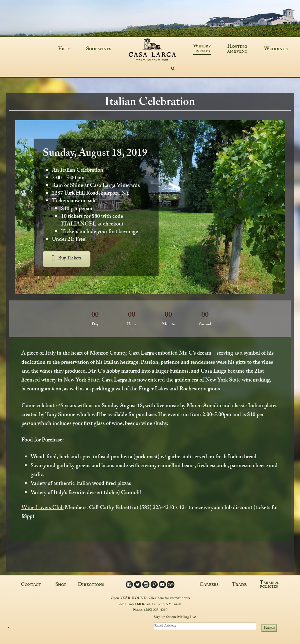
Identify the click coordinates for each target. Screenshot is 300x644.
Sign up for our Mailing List (175, 618)
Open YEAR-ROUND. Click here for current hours (150, 598)
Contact (31, 585)
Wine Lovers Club (42, 508)
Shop (61, 585)
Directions (91, 585)
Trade (239, 585)
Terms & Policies (269, 585)
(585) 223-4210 (156, 610)
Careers (209, 585)
